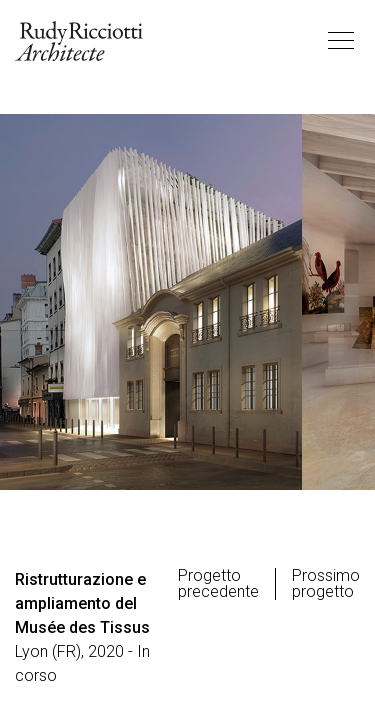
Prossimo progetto (326, 584)
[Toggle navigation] (341, 41)
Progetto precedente (218, 584)
